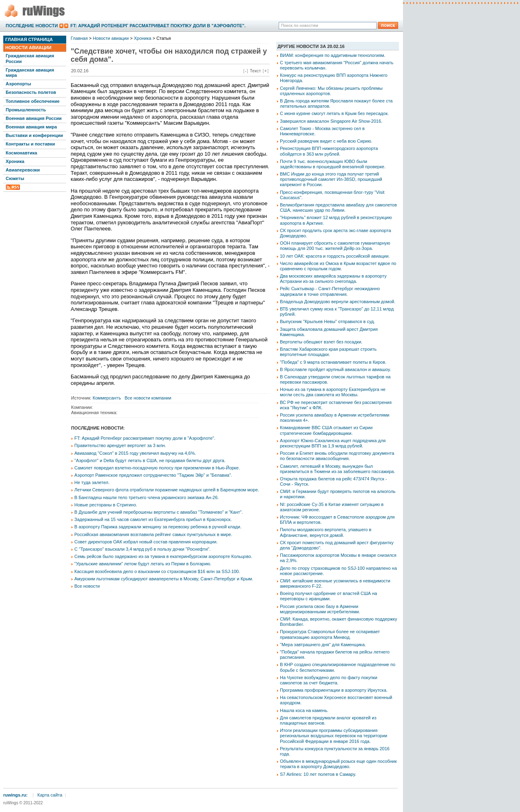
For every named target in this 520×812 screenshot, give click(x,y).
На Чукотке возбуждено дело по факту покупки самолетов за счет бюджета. (329, 680)
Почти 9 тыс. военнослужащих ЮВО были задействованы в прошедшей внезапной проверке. (333, 164)
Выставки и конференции (34, 135)
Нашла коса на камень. (304, 710)
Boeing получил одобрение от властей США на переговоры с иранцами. (328, 596)
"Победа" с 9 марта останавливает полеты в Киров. (333, 362)
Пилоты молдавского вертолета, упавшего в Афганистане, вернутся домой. (326, 532)
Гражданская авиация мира (30, 73)
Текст (256, 71)
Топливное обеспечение (33, 101)
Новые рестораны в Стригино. (106, 505)
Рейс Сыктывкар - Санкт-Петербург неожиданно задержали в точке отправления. (330, 291)
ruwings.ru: (15, 795)
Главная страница (29, 39)
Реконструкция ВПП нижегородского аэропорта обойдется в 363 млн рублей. (329, 151)
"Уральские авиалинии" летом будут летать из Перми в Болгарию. (143, 564)
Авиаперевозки (23, 170)
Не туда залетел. (92, 482)
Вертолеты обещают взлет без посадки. (321, 342)
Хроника (15, 161)
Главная (79, 38)
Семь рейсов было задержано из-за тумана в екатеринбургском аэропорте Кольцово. (163, 556)
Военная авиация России (34, 118)
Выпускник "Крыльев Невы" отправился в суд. (327, 321)
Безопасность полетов (31, 92)
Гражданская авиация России (30, 58)
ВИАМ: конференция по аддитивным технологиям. (333, 55)
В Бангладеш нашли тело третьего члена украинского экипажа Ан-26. (147, 497)
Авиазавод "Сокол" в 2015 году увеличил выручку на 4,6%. (135, 453)
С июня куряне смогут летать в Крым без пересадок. (334, 113)
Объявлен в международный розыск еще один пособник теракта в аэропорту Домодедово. (338, 764)
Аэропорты (18, 84)
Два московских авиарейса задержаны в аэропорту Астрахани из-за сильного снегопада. (333, 279)
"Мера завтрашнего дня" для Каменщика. (323, 645)
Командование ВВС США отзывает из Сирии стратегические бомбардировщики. (326, 430)
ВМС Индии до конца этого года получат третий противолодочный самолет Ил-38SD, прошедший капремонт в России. (331, 179)
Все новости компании (148, 398)
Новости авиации (28, 48)
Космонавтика (21, 153)
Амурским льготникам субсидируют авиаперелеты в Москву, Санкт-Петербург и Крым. (164, 579)
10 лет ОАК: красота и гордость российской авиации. (335, 256)
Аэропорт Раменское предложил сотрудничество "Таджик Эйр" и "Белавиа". (153, 475)
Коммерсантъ (107, 398)
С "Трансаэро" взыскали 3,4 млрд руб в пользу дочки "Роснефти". (142, 549)
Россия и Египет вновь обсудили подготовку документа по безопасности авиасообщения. (337, 456)
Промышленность (26, 110)
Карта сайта (50, 795)
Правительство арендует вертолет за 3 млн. (120, 445)
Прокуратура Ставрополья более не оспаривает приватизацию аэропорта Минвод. (330, 634)
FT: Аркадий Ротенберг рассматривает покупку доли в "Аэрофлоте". (158, 26)
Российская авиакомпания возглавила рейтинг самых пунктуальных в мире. (153, 534)
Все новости (87, 586)
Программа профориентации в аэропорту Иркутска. (334, 690)
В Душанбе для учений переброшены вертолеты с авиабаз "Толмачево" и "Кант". (159, 512)
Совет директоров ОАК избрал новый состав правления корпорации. (146, 542)
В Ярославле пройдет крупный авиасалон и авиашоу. (335, 369)
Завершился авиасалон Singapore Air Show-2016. (331, 121)
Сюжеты (15, 178)
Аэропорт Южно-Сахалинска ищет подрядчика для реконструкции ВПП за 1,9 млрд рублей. (333, 443)
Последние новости (32, 26)
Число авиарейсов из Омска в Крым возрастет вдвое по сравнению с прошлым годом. (338, 266)
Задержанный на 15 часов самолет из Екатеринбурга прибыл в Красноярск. (153, 519)
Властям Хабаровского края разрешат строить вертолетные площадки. (328, 352)
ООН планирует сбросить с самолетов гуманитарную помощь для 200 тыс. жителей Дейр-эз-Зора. (335, 246)
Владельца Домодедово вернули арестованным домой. (338, 302)
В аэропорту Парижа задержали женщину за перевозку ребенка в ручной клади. (158, 527)
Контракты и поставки (30, 144)
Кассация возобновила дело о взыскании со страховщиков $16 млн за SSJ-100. (157, 571)
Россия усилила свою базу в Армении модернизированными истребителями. (320, 609)
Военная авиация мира (31, 127)
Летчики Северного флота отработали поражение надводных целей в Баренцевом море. (167, 490)
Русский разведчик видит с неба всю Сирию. (326, 141)
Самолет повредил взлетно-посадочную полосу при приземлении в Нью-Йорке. (157, 468)
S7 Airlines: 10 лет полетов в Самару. (318, 774)
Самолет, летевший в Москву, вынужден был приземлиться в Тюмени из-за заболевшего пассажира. (338, 469)
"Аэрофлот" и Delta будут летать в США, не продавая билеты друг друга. (150, 460)
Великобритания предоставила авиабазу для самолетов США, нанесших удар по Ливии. (338, 207)
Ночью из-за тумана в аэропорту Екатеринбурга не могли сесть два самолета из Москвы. (333, 392)
